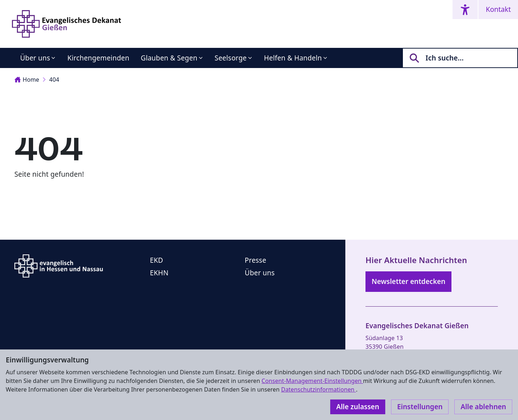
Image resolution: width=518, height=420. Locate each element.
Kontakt (498, 9)
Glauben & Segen (169, 58)
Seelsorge (231, 58)
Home (27, 80)
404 (54, 80)
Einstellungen (420, 407)
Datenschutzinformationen (318, 389)
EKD (157, 260)
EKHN (159, 273)
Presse (255, 260)
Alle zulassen (358, 407)
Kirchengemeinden (98, 58)
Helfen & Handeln (293, 58)
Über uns (35, 58)
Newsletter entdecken (408, 281)
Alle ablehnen (483, 407)
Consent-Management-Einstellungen (312, 381)
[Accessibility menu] (465, 10)
